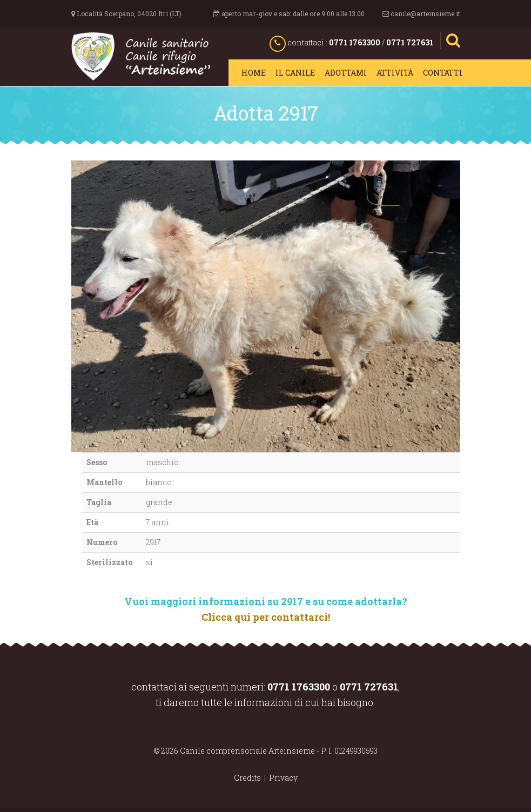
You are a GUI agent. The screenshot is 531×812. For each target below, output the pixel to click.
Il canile (295, 73)
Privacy (283, 778)
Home (254, 73)
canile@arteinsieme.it (425, 14)
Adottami (346, 73)
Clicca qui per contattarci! (266, 617)
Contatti (443, 73)
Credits (247, 778)
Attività (395, 73)
